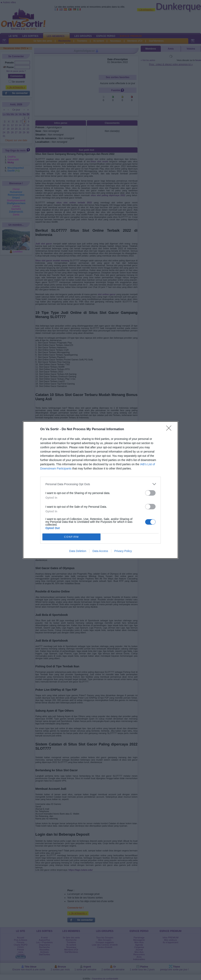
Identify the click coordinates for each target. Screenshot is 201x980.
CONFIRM (71, 537)
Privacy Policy (123, 551)
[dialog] (100, 490)
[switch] (150, 493)
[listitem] (100, 484)
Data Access (100, 551)
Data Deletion (78, 551)
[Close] (170, 429)
